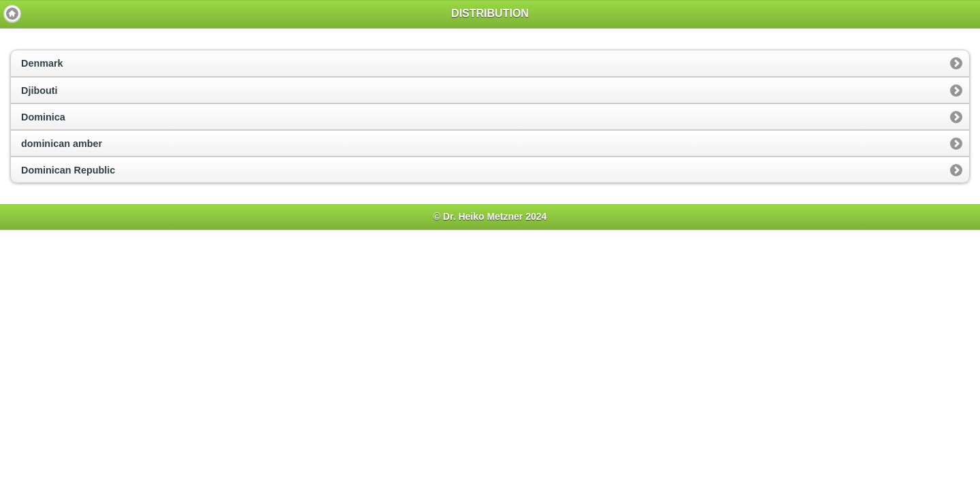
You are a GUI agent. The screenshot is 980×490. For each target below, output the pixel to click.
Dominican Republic (68, 170)
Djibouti (39, 91)
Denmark (42, 63)
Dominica (43, 117)
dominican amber (62, 144)
